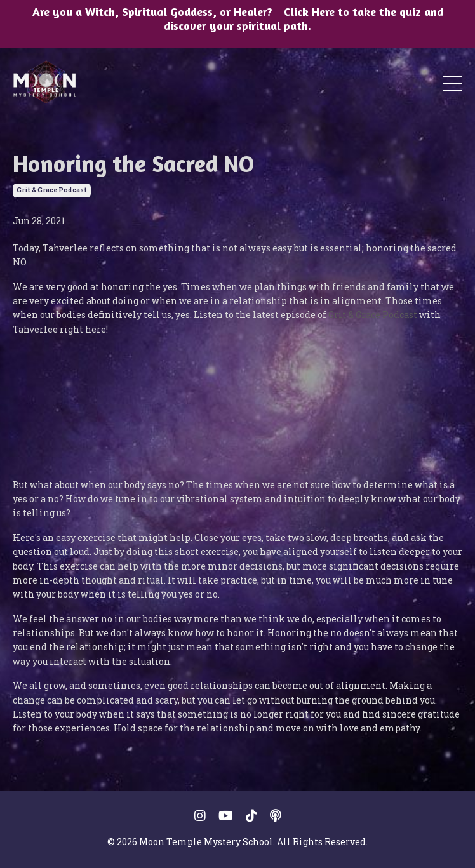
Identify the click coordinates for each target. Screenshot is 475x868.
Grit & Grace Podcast (373, 315)
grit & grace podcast (52, 190)
